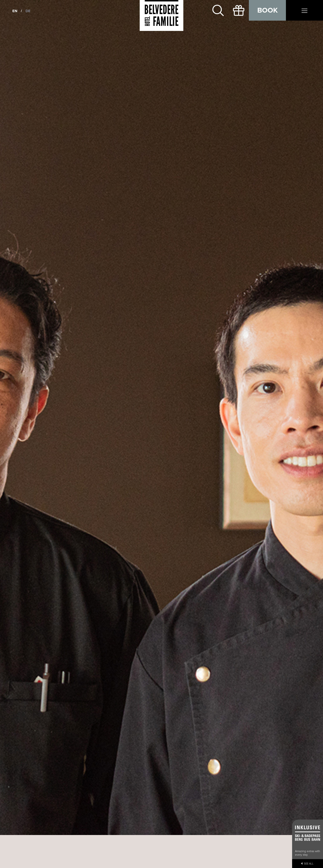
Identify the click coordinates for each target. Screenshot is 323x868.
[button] (24, 418)
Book (267, 10)
